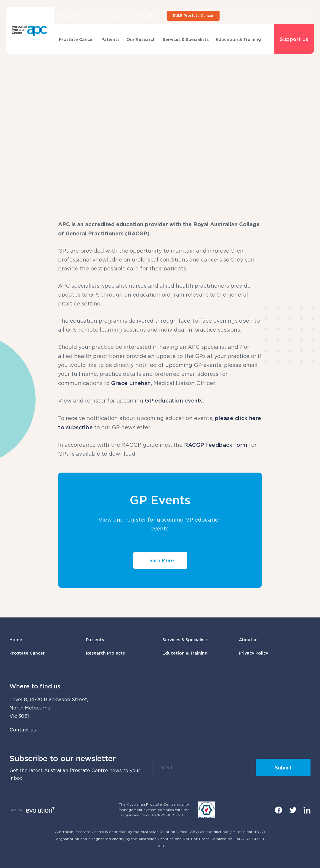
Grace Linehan (131, 383)
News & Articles (74, 16)
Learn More (160, 560)
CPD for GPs (144, 16)
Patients (110, 39)
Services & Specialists (186, 39)
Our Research (141, 39)
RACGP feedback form (216, 445)
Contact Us (111, 16)
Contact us (23, 730)
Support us (294, 39)
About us (249, 640)
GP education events (174, 400)
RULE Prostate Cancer (193, 16)
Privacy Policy (253, 653)
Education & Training (238, 39)
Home (16, 640)
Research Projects (105, 653)
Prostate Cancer (77, 39)
